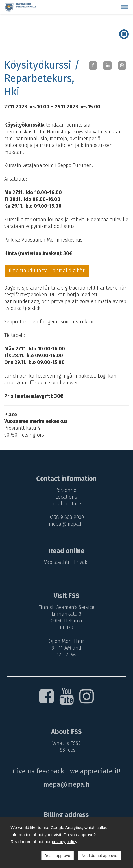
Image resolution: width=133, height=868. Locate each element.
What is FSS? (66, 743)
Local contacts (66, 504)
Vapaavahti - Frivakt (66, 562)
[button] (124, 7)
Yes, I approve (57, 856)
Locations (66, 497)
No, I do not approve (100, 856)
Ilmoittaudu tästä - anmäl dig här (47, 271)
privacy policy (64, 842)
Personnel (66, 490)
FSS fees (66, 750)
